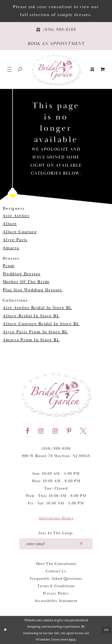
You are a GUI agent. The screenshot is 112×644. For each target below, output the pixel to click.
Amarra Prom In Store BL (31, 340)
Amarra (11, 248)
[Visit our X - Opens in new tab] (83, 431)
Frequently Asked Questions (56, 579)
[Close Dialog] (5, 630)
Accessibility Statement (56, 601)
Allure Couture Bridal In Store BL (41, 324)
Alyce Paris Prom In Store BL (35, 332)
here (72, 639)
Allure (10, 224)
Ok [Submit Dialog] (106, 630)
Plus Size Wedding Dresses (32, 290)
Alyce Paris (15, 240)
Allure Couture (20, 232)
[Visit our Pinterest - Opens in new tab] (69, 431)
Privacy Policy (56, 594)
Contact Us (56, 571)
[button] (9, 70)
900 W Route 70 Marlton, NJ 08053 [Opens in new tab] (56, 456)
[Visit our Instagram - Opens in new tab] (41, 431)
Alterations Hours (56, 518)
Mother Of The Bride (26, 282)
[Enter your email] (56, 544)
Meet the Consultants (56, 564)
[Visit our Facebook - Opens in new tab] (27, 431)
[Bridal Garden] (56, 70)
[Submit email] (81, 544)
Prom (9, 266)
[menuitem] (103, 70)
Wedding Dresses (22, 274)
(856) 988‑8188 (56, 449)
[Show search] (20, 70)
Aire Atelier (16, 216)
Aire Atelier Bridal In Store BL (37, 308)
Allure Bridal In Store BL (31, 316)
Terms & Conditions (56, 586)
